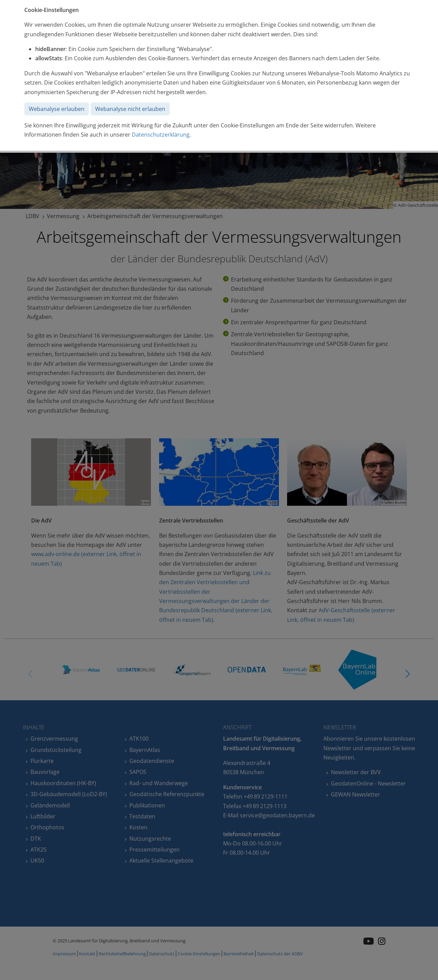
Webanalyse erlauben (57, 109)
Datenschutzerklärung (161, 135)
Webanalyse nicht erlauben (130, 109)
